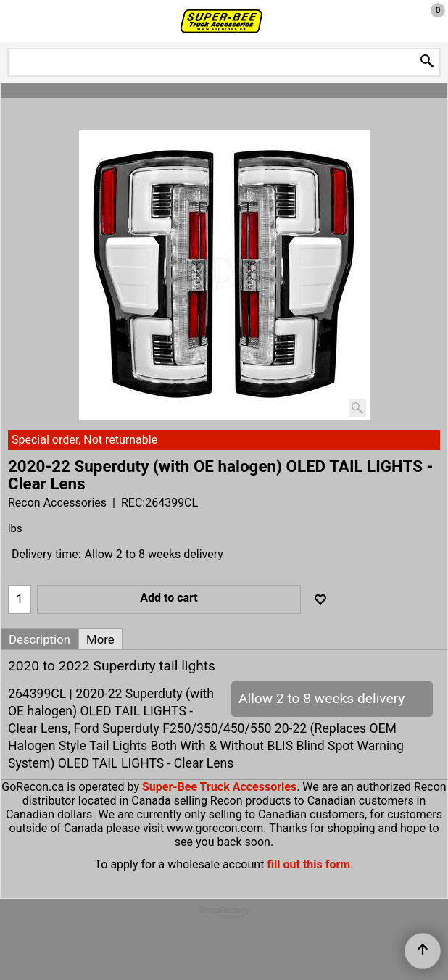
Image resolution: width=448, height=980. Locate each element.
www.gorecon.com (215, 828)
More (100, 639)
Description (40, 639)
